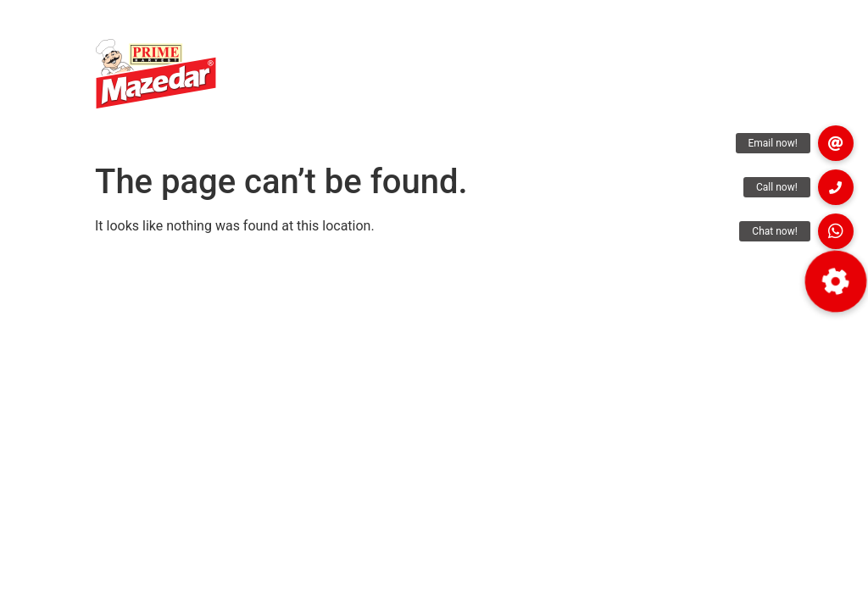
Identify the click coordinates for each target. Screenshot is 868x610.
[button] (836, 231)
